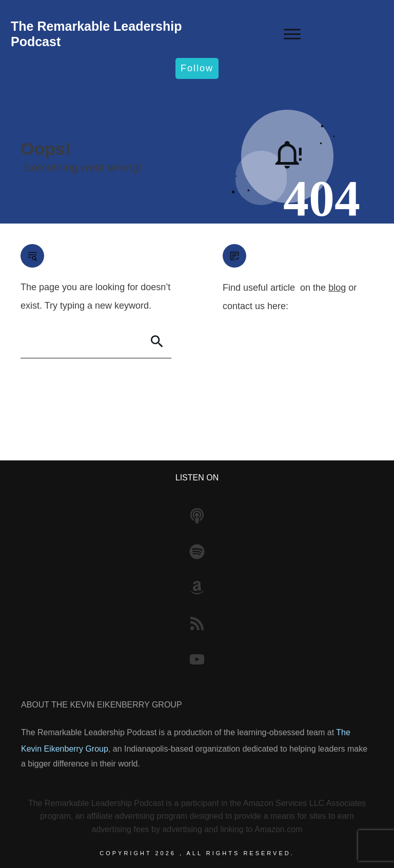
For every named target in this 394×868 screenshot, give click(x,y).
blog (337, 288)
